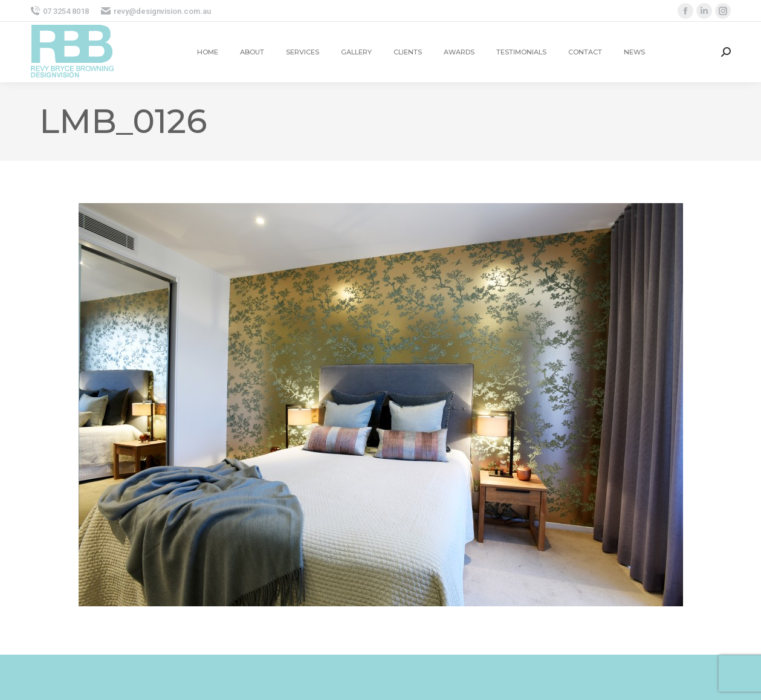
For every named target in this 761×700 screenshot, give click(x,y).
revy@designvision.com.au (156, 11)
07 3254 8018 (60, 11)
